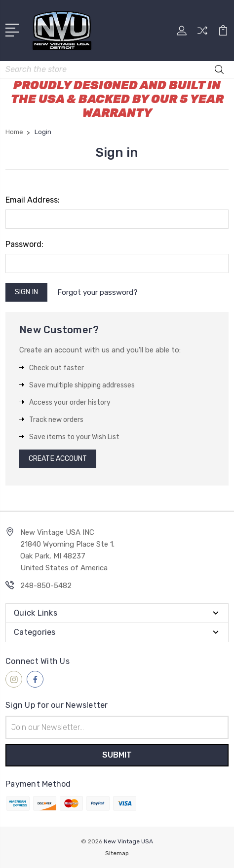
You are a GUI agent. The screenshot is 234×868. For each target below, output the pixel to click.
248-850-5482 (46, 586)
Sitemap (117, 853)
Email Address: (33, 200)
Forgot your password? (97, 292)
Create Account (58, 459)
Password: (24, 244)
